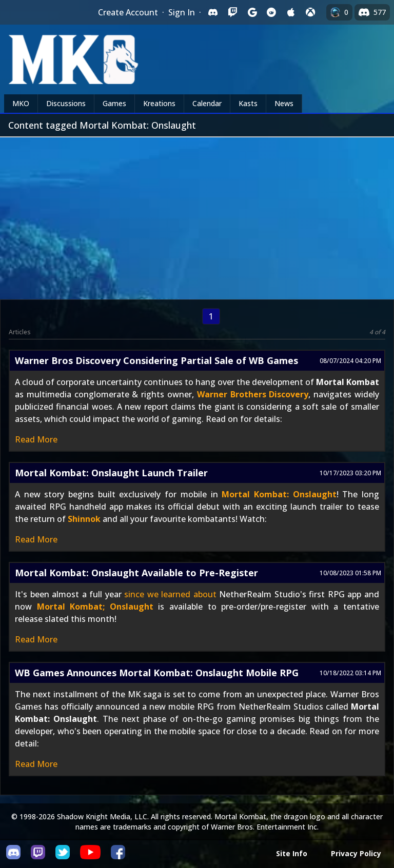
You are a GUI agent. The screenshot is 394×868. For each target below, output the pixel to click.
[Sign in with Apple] (291, 12)
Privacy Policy (356, 853)
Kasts (248, 103)
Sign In (182, 12)
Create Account (128, 12)
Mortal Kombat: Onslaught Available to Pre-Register (136, 573)
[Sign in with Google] (252, 12)
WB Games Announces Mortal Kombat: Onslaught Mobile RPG (157, 673)
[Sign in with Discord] (213, 12)
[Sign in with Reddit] (271, 12)
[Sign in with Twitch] (232, 12)
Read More (36, 439)
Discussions (66, 103)
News (284, 103)
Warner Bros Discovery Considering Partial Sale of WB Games (156, 360)
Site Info (292, 853)
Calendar (207, 103)
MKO (21, 103)
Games (114, 103)
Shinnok (84, 519)
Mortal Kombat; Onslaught (95, 607)
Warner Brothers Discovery (253, 394)
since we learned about (170, 594)
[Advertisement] (197, 214)
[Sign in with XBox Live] (310, 12)
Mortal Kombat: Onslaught (279, 494)
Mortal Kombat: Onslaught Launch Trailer (111, 473)
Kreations (159, 103)
